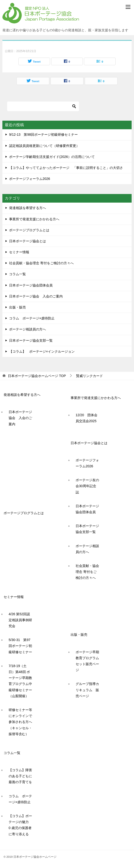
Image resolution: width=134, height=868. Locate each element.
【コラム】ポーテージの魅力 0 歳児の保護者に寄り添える (20, 825)
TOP (37, 376)
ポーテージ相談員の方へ (28, 329)
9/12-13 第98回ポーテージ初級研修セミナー (43, 135)
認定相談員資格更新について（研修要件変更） (44, 146)
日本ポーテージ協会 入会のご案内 (36, 296)
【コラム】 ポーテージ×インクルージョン (42, 351)
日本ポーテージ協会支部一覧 (31, 340)
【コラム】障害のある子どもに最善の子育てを (20, 776)
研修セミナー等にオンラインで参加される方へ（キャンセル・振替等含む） (20, 722)
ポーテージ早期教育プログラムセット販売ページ (87, 661)
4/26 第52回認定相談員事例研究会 (20, 620)
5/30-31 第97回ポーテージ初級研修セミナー (20, 646)
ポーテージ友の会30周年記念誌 (87, 486)
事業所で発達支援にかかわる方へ (34, 219)
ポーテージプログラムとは (29, 230)
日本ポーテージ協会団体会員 (31, 285)
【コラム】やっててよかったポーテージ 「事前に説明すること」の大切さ (66, 168)
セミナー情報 (19, 252)
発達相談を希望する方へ (28, 208)
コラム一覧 (17, 274)
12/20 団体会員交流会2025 (87, 418)
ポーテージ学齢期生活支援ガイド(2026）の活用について (52, 157)
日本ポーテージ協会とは (28, 241)
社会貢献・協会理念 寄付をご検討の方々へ (41, 263)
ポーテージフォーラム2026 (30, 179)
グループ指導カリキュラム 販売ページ (87, 690)
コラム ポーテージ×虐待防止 (33, 318)
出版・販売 (17, 307)
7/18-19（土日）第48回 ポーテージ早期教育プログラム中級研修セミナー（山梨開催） (20, 681)
